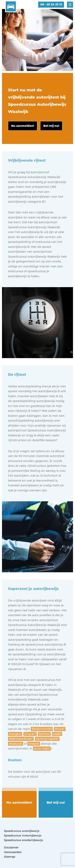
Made (57, 748)
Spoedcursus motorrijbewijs (23, 835)
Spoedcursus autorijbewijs (22, 831)
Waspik (34, 758)
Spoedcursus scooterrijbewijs (23, 840)
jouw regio (42, 763)
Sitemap (10, 857)
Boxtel (60, 743)
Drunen (30, 748)
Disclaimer (11, 847)
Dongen (15, 748)
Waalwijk (15, 758)
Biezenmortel (42, 743)
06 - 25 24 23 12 (51, 4)
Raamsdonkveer (21, 753)
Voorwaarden (13, 852)
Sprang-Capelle (47, 753)
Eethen (44, 748)
